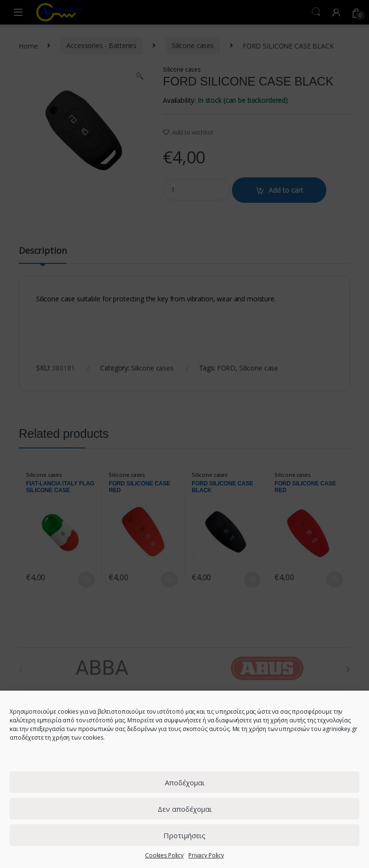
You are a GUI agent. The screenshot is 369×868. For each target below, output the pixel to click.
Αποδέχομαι (185, 782)
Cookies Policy (164, 855)
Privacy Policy (206, 855)
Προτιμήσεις (184, 835)
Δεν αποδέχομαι (185, 809)
